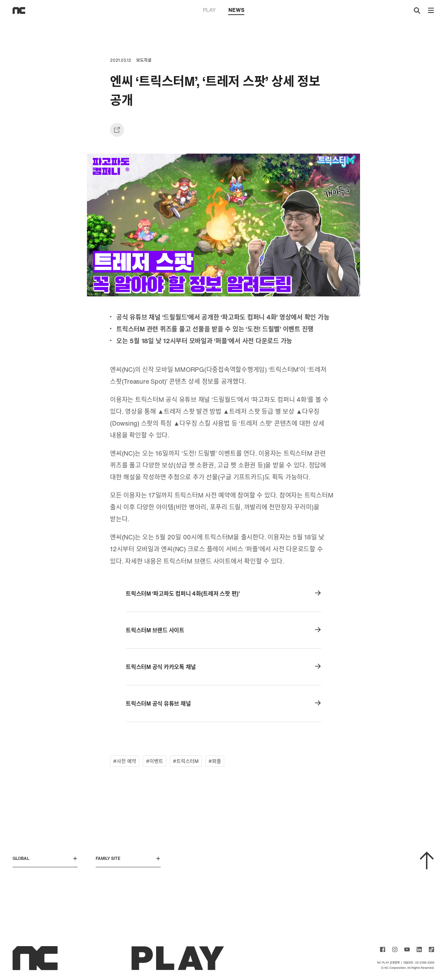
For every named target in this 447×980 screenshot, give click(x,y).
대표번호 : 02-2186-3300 (419, 963)
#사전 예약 (125, 761)
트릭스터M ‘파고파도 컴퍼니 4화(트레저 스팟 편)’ (223, 594)
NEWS (236, 10)
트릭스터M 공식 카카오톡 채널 (223, 667)
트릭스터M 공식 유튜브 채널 (223, 703)
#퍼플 (215, 761)
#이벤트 (155, 761)
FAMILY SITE (128, 858)
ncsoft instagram (395, 949)
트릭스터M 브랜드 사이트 (223, 630)
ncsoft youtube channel (407, 949)
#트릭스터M (186, 761)
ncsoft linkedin (419, 949)
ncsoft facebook (383, 949)
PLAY (209, 10)
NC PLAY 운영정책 (388, 963)
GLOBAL (45, 858)
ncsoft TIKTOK (431, 949)
